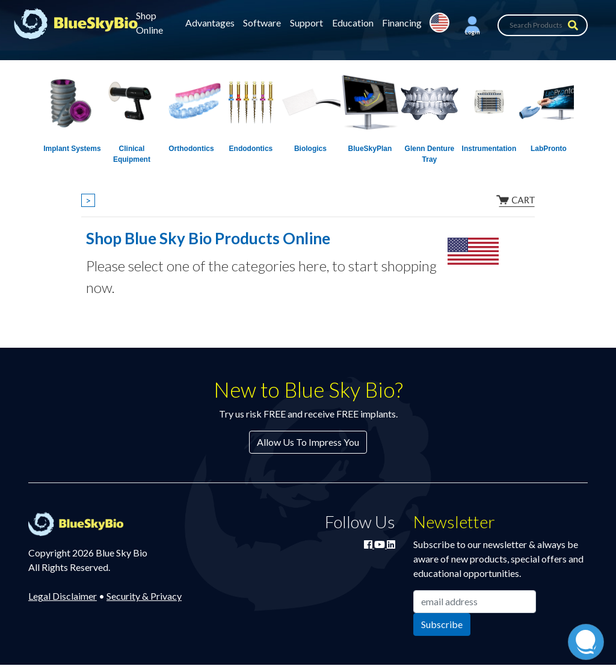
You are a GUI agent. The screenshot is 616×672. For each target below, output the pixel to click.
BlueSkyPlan (370, 149)
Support (306, 23)
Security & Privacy (144, 596)
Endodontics (251, 149)
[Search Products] (543, 25)
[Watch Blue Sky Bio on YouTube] (380, 544)
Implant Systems (72, 149)
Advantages (210, 23)
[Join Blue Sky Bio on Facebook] (369, 544)
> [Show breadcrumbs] (88, 200)
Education (353, 23)
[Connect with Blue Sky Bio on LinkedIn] (391, 544)
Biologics (310, 149)
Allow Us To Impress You (308, 442)
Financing (402, 23)
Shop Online (149, 23)
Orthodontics (191, 149)
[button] (472, 25)
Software (262, 23)
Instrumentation (489, 149)
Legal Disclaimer (63, 596)
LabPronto (549, 149)
